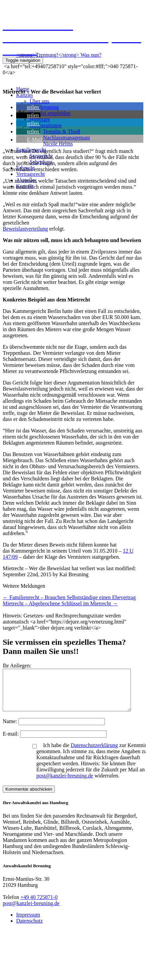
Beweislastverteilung (25, 229)
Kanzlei (25, 95)
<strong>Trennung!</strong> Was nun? (59, 55)
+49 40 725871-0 (39, 905)
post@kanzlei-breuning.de (65, 784)
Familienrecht (31, 150)
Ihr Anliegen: (17, 666)
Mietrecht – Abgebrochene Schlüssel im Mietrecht (60, 603)
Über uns (39, 101)
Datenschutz (29, 929)
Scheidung (41, 162)
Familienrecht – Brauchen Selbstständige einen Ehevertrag (69, 597)
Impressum (28, 923)
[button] (28, 107)
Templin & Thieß (62, 131)
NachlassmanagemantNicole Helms (67, 141)
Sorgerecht (41, 156)
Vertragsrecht (30, 174)
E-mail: (11, 742)
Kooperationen (46, 125)
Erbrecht (25, 168)
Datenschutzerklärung (94, 753)
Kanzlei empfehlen (50, 113)
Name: (11, 729)
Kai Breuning (44, 107)
